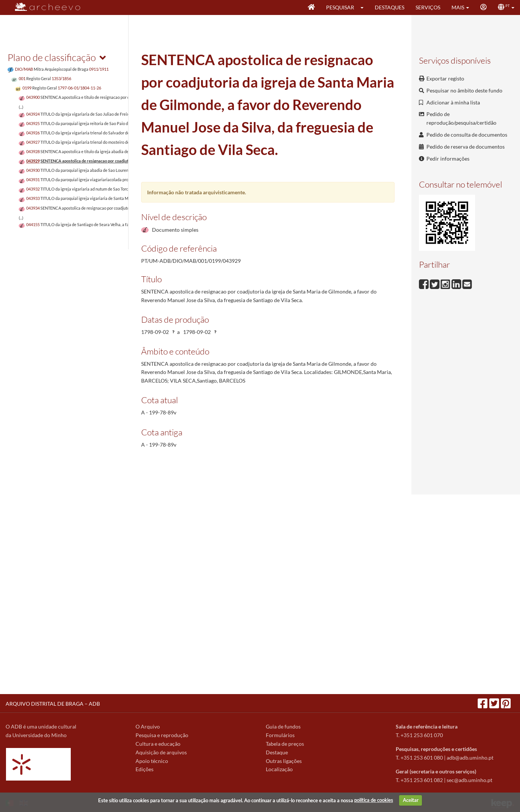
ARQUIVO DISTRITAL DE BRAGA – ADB (53, 704)
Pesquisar (340, 7)
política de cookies (374, 800)
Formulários (280, 735)
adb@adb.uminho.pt (470, 758)
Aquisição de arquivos (161, 752)
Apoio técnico (152, 761)
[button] (364, 7)
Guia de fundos (283, 726)
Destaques (390, 7)
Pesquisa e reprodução (162, 735)
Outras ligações (284, 761)
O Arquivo (148, 726)
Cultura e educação (158, 744)
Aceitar (411, 800)
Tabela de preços (285, 744)
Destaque (277, 752)
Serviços (428, 7)
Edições (145, 769)
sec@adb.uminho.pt (469, 780)
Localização (279, 769)
